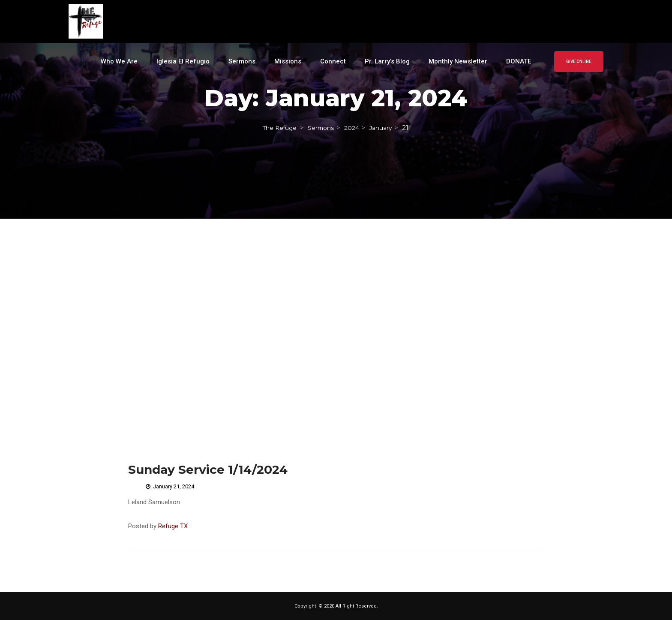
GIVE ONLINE (579, 62)
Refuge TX (173, 526)
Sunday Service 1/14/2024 (208, 470)
